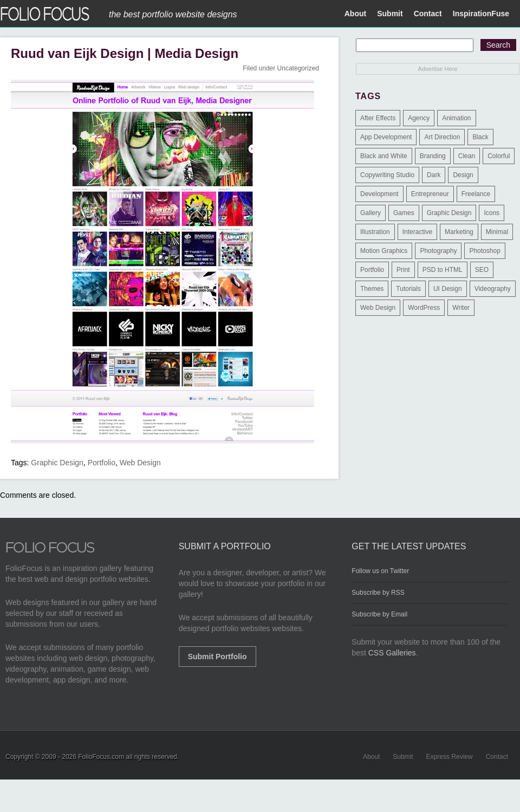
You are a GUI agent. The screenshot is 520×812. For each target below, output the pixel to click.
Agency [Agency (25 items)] (419, 118)
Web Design (140, 463)
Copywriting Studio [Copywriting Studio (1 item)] (387, 175)
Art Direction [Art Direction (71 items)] (442, 137)
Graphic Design (57, 463)
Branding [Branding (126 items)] (433, 156)
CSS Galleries (392, 653)
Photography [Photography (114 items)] (438, 251)
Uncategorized (298, 68)
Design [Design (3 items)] (463, 175)
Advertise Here (438, 69)
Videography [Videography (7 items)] (493, 289)
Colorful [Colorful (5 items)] (499, 156)
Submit (390, 14)
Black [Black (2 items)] (480, 137)
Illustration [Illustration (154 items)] (375, 232)
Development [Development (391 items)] (379, 194)
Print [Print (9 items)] (403, 270)
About (355, 14)
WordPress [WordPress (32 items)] (424, 308)
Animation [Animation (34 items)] (456, 118)
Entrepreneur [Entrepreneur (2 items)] (430, 194)
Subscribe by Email (379, 614)
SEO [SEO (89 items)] (482, 270)
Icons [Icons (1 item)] (492, 213)
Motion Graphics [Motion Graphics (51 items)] (384, 251)
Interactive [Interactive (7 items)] (417, 232)
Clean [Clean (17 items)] (467, 156)
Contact (428, 14)
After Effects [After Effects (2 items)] (378, 118)
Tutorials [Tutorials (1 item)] (408, 289)
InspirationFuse (481, 14)
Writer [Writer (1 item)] (461, 308)
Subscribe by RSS (378, 593)
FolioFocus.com (101, 757)
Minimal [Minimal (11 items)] (497, 232)
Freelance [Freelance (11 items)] (476, 194)
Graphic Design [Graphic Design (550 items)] (449, 213)
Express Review (450, 757)
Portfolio (102, 463)
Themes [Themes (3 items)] (372, 289)
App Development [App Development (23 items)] (386, 137)
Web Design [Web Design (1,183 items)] (378, 308)
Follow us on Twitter (380, 571)
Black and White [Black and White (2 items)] (384, 156)
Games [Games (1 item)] (404, 213)
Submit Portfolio (217, 657)
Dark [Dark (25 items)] (434, 175)
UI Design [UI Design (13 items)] (448, 289)
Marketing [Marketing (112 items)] (459, 232)
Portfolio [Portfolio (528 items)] (372, 270)
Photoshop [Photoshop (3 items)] (485, 251)
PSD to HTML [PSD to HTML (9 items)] (443, 270)
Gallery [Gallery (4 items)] (370, 213)
